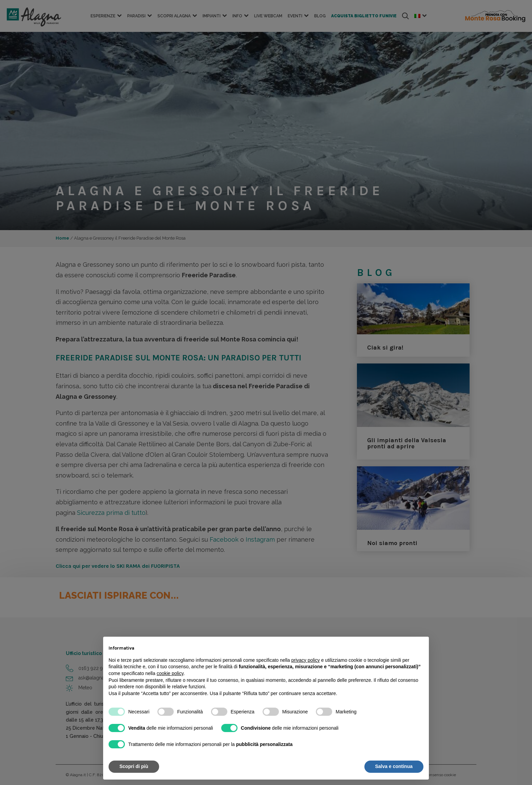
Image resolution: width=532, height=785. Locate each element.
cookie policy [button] (170, 673)
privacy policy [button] (306, 660)
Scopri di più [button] (134, 766)
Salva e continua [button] (394, 766)
